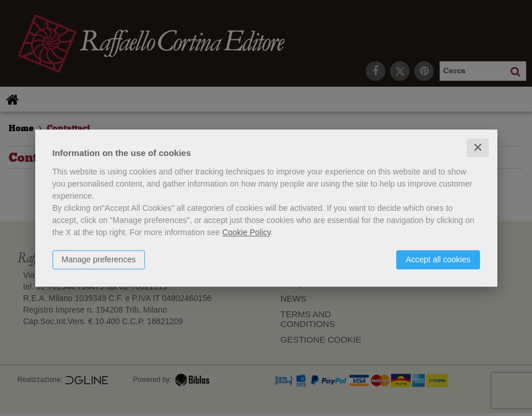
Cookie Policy (247, 232)
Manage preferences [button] (99, 259)
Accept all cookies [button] (438, 259)
